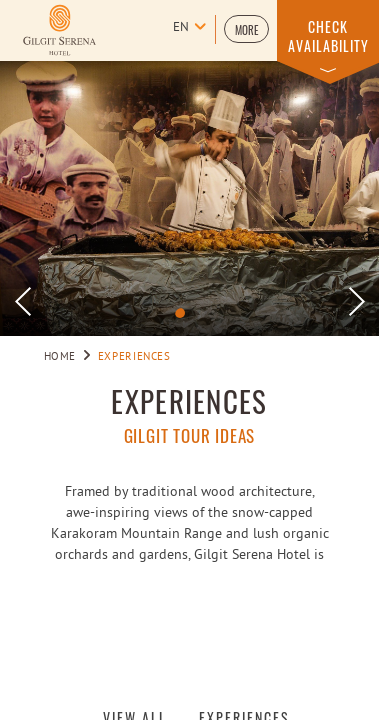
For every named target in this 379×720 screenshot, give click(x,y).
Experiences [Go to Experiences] (134, 357)
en (181, 28)
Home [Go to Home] (60, 357)
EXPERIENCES (189, 401)
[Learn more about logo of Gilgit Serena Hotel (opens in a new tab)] (59, 30)
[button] (246, 29)
